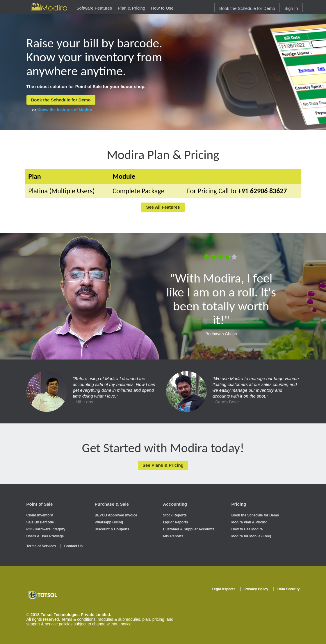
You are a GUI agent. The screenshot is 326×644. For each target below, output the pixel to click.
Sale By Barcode (40, 522)
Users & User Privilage (45, 536)
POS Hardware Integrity (46, 529)
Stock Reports (175, 515)
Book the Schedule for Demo (247, 8)
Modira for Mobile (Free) (251, 536)
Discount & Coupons (112, 529)
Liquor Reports (176, 522)
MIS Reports (173, 536)
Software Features (94, 8)
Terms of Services (41, 546)
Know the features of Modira (65, 110)
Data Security (289, 589)
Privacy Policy (256, 589)
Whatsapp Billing (109, 522)
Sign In (291, 8)
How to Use (162, 8)
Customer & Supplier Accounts (189, 529)
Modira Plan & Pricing (250, 522)
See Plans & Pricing (163, 465)
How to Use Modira (247, 529)
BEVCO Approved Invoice (116, 515)
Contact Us (73, 546)
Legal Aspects (223, 589)
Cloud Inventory (40, 515)
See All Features (163, 207)
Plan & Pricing (131, 8)
